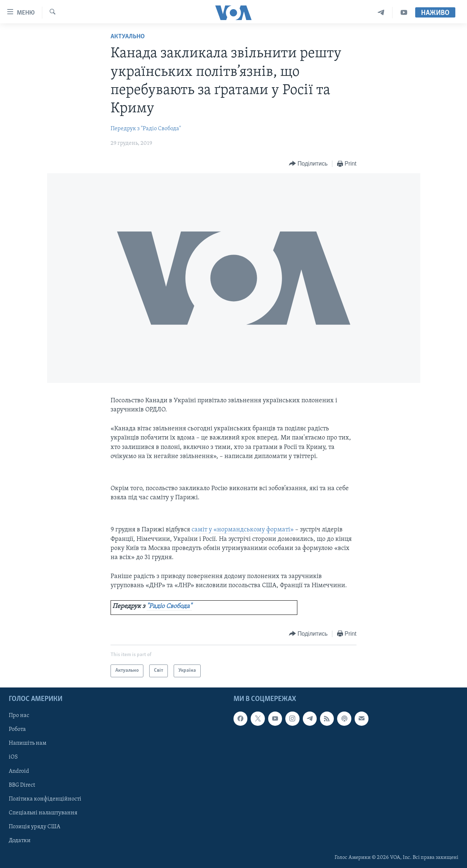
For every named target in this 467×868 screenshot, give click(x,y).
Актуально (128, 37)
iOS (13, 757)
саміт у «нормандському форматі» (243, 530)
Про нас (19, 716)
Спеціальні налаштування (43, 813)
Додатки (20, 840)
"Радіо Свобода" (169, 606)
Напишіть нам (28, 743)
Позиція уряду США (34, 826)
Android (19, 771)
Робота (17, 729)
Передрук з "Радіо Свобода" (146, 129)
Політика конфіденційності (45, 799)
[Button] (308, 164)
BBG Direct (22, 785)
